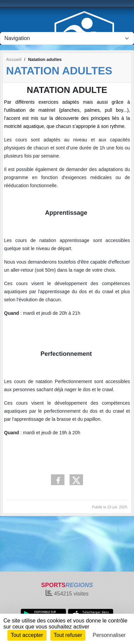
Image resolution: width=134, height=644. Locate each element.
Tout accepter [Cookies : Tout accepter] (27, 635)
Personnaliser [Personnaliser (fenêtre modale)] (109, 635)
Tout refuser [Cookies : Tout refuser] (68, 635)
